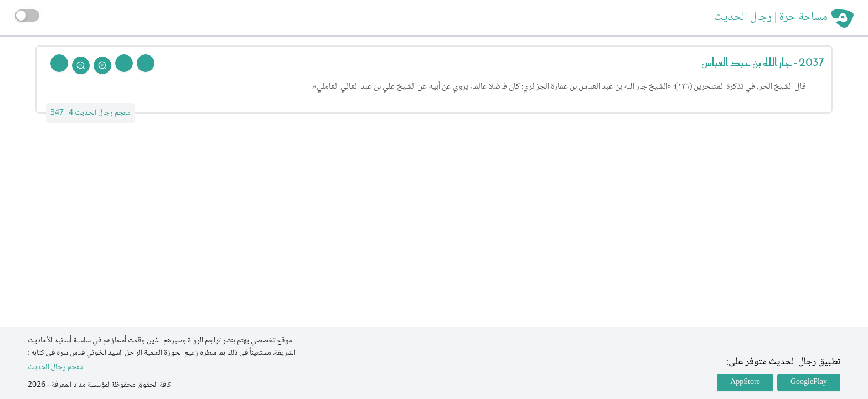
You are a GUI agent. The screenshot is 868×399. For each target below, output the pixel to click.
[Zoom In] (102, 65)
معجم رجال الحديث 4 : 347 (91, 113)
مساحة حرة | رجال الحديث (771, 18)
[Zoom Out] (81, 65)
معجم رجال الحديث (56, 368)
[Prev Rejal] (146, 63)
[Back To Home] (59, 63)
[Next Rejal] (124, 63)
